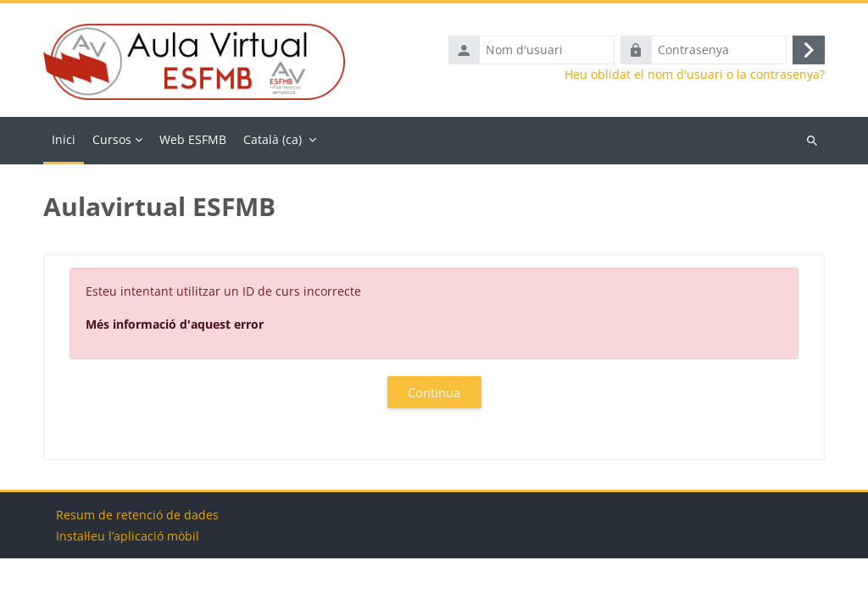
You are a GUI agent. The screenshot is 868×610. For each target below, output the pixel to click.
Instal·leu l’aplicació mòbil (128, 588)
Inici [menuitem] (64, 139)
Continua (434, 392)
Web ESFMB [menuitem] (193, 139)
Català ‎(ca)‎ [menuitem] (273, 139)
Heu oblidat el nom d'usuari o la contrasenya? (695, 75)
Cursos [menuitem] (112, 139)
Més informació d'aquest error (175, 324)
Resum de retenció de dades (137, 566)
